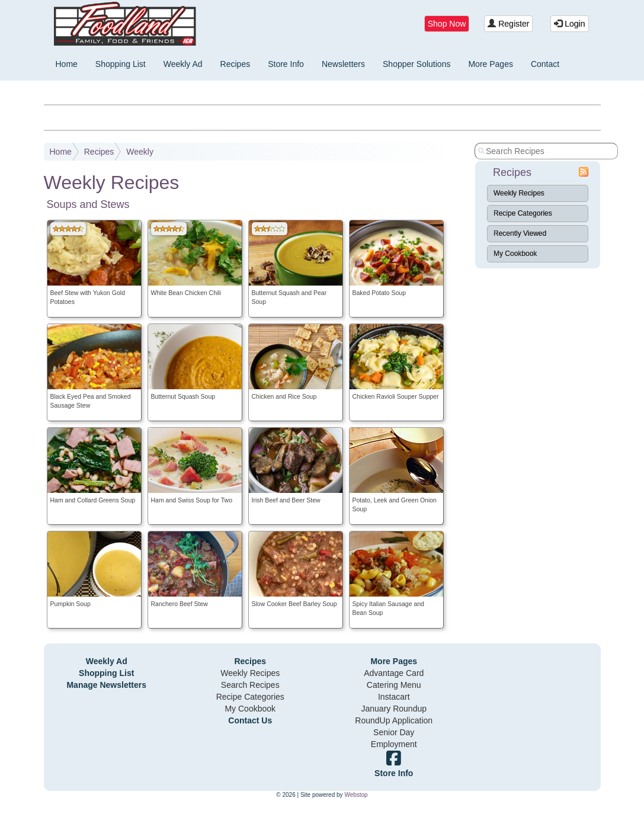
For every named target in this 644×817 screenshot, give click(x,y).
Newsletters (343, 64)
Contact (545, 64)
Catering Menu (394, 685)
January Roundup (394, 709)
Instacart (394, 697)
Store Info (286, 64)
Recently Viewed (520, 233)
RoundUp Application (394, 720)
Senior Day (394, 732)
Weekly (140, 152)
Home (67, 64)
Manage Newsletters (106, 685)
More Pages (490, 64)
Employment (394, 744)
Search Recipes (250, 685)
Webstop (356, 795)
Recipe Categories (523, 213)
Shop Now (447, 24)
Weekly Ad (183, 64)
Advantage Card (394, 673)
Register (508, 24)
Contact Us (250, 720)
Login (569, 24)
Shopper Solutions (416, 64)
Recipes (236, 64)
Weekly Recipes (519, 193)
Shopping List (121, 64)
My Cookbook (515, 254)
